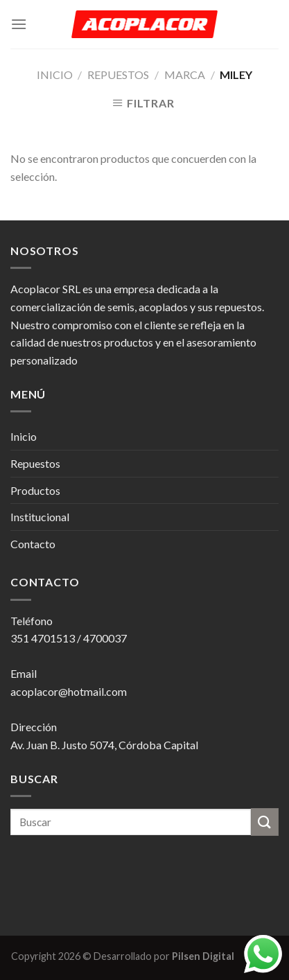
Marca (185, 75)
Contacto (33, 544)
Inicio (55, 75)
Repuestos (118, 75)
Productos (35, 490)
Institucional (40, 517)
